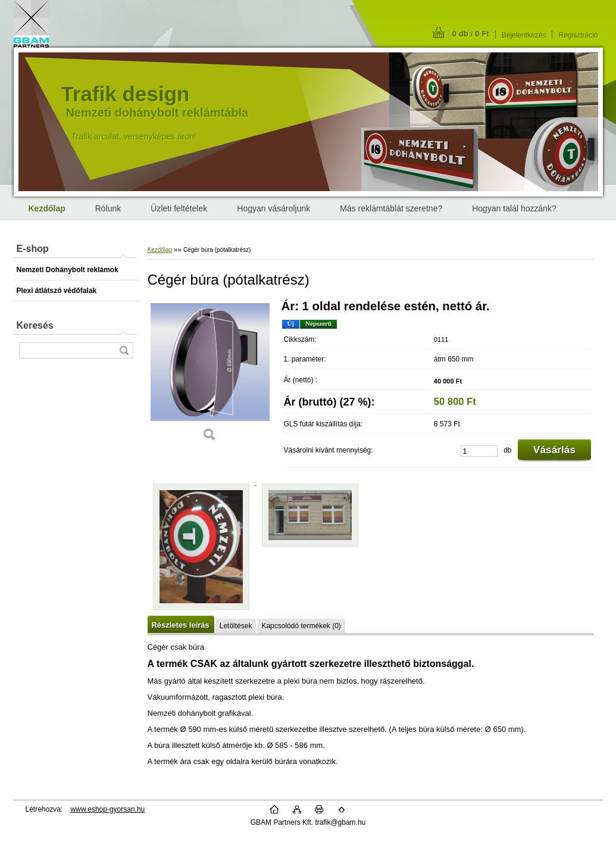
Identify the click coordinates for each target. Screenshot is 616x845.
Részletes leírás (181, 625)
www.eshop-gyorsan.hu (108, 809)
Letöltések (236, 626)
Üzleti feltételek (179, 208)
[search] (124, 350)
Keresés (35, 325)
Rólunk (108, 208)
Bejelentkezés (524, 35)
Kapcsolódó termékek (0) (301, 626)
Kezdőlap (160, 250)
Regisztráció (578, 35)
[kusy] (479, 451)
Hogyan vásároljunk (273, 208)
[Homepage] (47, 208)
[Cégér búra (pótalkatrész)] (210, 375)
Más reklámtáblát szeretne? (391, 208)
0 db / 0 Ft (471, 34)
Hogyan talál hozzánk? (514, 208)
